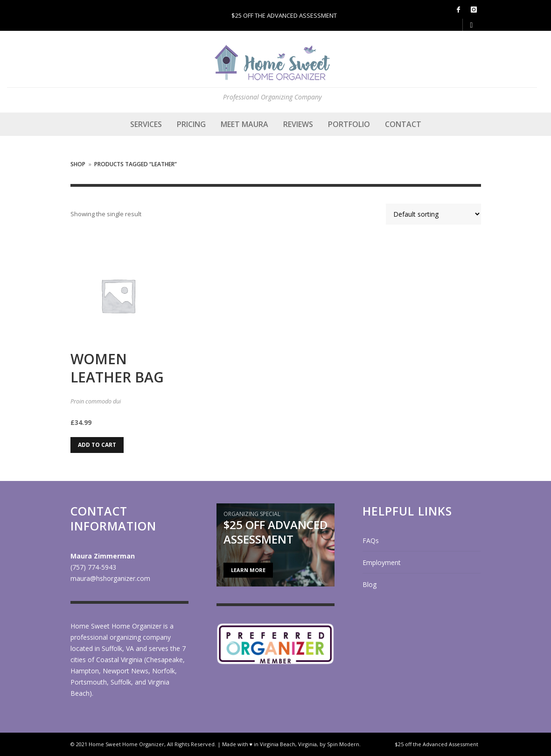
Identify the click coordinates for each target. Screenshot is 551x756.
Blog (370, 584)
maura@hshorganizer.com (110, 578)
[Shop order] (433, 214)
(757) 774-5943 (93, 567)
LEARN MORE (248, 570)
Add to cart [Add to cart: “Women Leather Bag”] (97, 445)
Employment (382, 562)
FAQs (371, 541)
